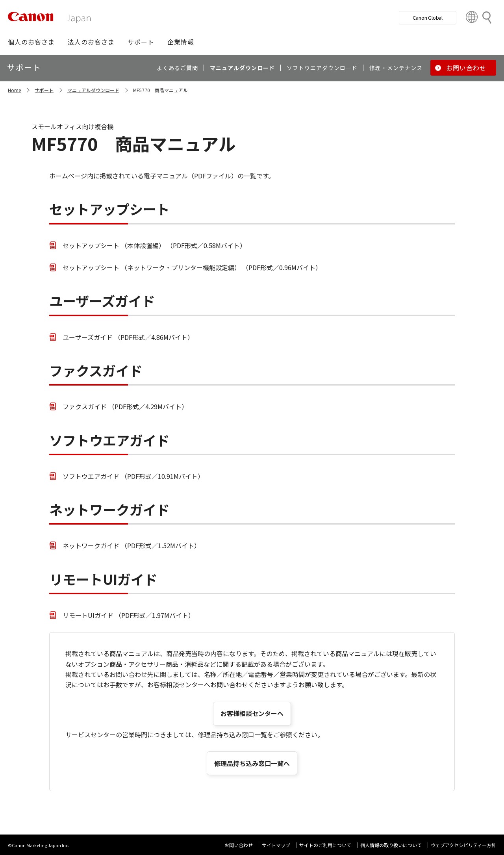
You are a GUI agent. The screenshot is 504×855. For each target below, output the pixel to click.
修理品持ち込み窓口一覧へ (252, 763)
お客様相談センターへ (252, 713)
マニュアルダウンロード (93, 90)
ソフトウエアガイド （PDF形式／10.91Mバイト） (133, 476)
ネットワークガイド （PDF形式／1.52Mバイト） (132, 545)
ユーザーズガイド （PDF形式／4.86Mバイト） (128, 337)
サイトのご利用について (325, 845)
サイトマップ (276, 845)
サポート (44, 90)
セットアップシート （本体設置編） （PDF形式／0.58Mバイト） (154, 245)
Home (14, 90)
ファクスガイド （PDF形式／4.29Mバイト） (125, 406)
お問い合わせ (239, 845)
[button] (31, 42)
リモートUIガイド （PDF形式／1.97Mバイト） (129, 615)
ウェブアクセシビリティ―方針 (463, 845)
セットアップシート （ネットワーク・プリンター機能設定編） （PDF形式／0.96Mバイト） (192, 267)
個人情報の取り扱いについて (391, 845)
